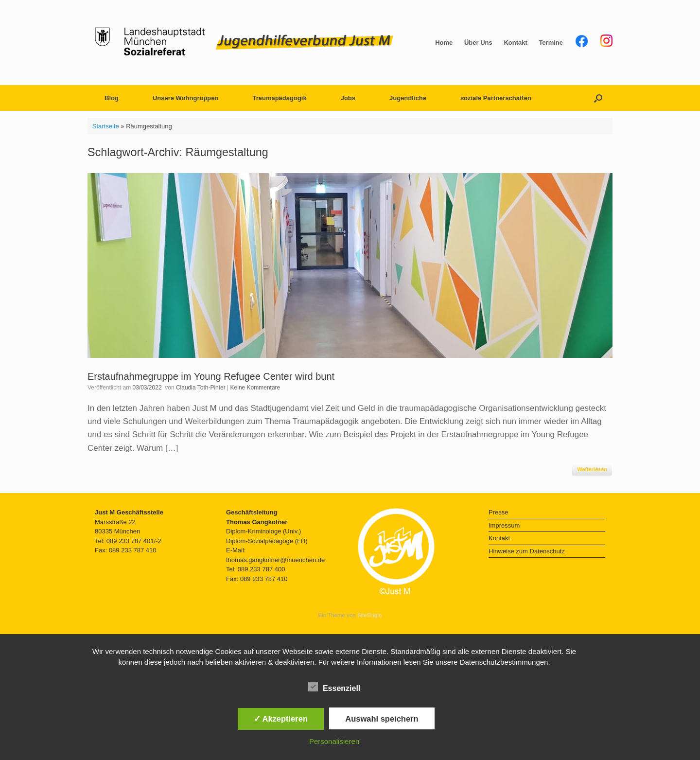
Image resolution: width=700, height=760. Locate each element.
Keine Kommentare (255, 388)
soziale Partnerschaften (496, 98)
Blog (112, 98)
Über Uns (478, 43)
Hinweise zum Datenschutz (527, 551)
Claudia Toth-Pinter (201, 388)
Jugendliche (408, 98)
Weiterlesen (592, 469)
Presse (498, 512)
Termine (551, 43)
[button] (598, 98)
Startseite (106, 126)
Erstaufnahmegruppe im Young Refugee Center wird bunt (211, 376)
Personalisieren (334, 741)
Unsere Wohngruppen (186, 98)
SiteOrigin (370, 615)
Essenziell (334, 687)
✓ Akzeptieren (281, 719)
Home (444, 43)
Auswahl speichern (382, 719)
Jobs (348, 98)
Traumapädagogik (279, 98)
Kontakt (515, 43)
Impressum (504, 525)
